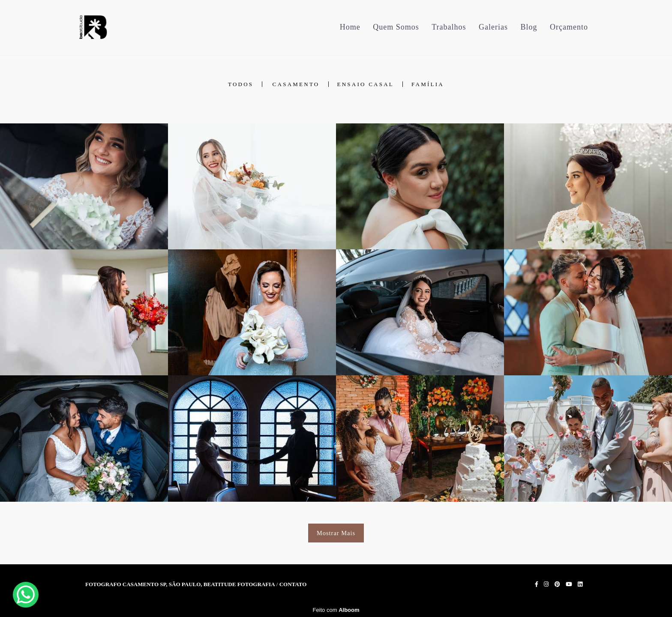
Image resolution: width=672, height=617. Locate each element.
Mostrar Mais (336, 533)
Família (428, 84)
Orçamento (569, 27)
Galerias (493, 27)
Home (350, 27)
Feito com (336, 610)
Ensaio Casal (366, 84)
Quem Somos (396, 27)
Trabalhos (449, 27)
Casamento (296, 84)
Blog (529, 27)
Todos (241, 84)
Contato (293, 584)
